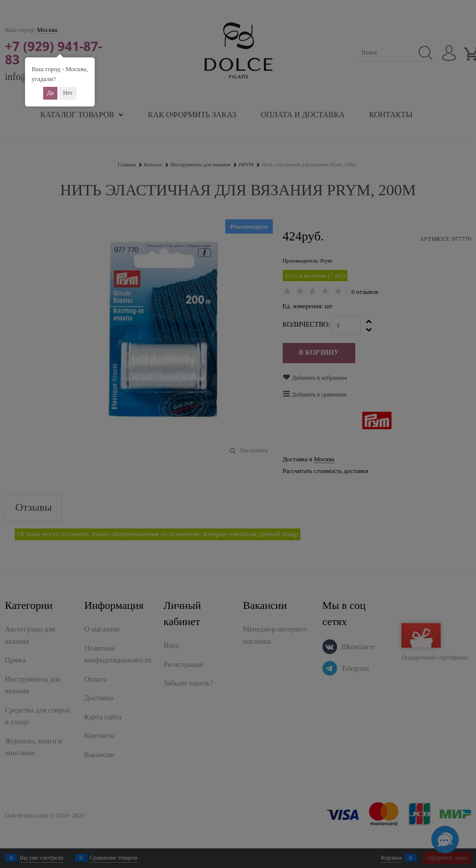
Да (51, 93)
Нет (67, 93)
